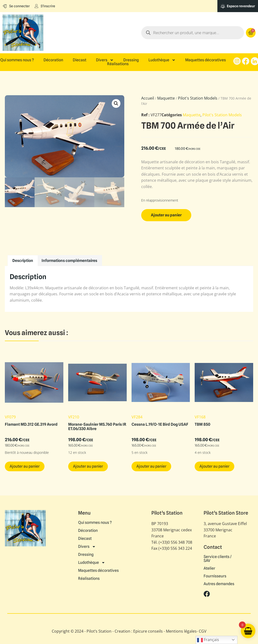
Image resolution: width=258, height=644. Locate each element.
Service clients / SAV (217, 559)
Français (208, 640)
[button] (116, 103)
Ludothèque (162, 60)
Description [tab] (23, 261)
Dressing (131, 60)
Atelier (209, 568)
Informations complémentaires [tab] (69, 261)
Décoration (53, 60)
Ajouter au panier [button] (25, 466)
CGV (203, 631)
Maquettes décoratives (206, 60)
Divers (105, 60)
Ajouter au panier (166, 215)
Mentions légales (181, 631)
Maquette (166, 98)
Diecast (80, 60)
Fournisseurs (215, 576)
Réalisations (118, 64)
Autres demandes (219, 584)
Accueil (148, 98)
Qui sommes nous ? (17, 60)
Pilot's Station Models (198, 98)
